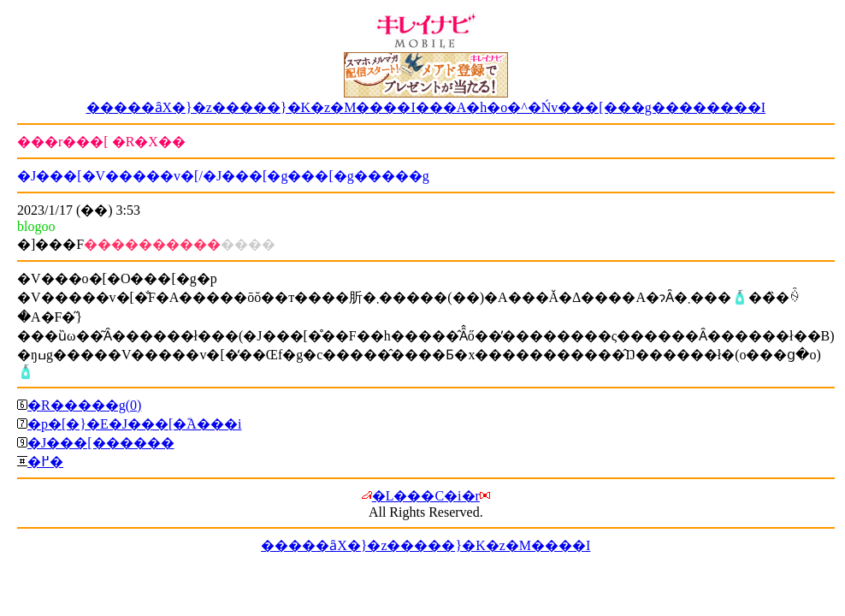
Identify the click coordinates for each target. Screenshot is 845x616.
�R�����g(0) (84, 405)
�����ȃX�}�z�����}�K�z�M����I (425, 545)
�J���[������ (101, 443)
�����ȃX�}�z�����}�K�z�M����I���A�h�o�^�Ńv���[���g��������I (426, 107)
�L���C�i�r (426, 496)
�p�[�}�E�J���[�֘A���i (134, 424)
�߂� (45, 462)
